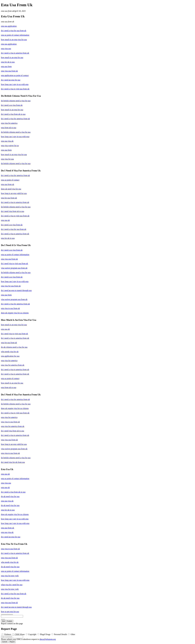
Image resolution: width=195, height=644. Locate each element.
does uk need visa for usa (11, 189)
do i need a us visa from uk (12, 105)
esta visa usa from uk (9, 71)
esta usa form (6, 66)
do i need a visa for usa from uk (14, 31)
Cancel (5, 642)
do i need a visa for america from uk (15, 119)
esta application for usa (10, 356)
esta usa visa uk (7, 141)
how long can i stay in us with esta (15, 84)
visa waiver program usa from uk (14, 268)
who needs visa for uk (10, 352)
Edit (3, 621)
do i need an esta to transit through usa (16, 290)
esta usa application (9, 26)
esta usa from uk (8, 11)
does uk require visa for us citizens (15, 313)
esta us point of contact (10, 180)
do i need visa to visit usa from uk (14, 264)
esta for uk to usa (8, 62)
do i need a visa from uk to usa (13, 114)
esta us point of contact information (15, 35)
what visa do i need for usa (12, 585)
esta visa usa (6, 49)
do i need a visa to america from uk (15, 53)
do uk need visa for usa (10, 496)
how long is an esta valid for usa (14, 193)
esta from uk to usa (9, 128)
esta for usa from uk (9, 198)
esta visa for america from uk (13, 365)
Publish (10, 621)
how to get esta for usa (10, 612)
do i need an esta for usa (11, 80)
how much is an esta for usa (12, 57)
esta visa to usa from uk (10, 308)
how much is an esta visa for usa (14, 40)
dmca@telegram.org (48, 639)
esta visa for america (9, 123)
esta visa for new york (10, 576)
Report (12, 642)
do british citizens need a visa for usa (16, 101)
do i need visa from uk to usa (12, 211)
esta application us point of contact (15, 75)
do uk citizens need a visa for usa (14, 347)
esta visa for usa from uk (11, 286)
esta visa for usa (7, 159)
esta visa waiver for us (10, 146)
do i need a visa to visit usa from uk (15, 89)
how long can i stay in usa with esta (15, 137)
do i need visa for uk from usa (13, 462)
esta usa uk (5, 220)
